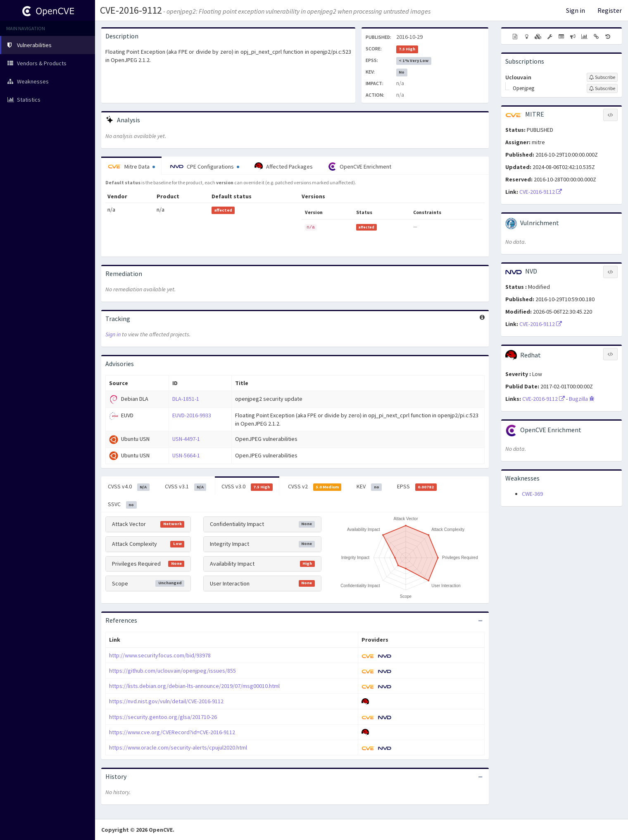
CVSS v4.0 (129, 487)
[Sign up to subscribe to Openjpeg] (602, 88)
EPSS (417, 487)
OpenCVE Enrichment (360, 167)
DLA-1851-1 (186, 399)
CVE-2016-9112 (131, 10)
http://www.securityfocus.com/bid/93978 (160, 655)
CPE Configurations (205, 167)
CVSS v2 (315, 487)
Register (610, 10)
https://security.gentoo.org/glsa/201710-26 (163, 717)
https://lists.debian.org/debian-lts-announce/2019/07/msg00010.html (194, 686)
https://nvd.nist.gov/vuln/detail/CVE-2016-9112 (166, 701)
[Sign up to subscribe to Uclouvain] (602, 77)
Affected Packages (284, 167)
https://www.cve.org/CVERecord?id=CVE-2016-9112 (172, 732)
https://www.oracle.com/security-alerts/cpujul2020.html (178, 747)
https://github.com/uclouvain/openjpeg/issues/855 (172, 671)
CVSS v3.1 (186, 487)
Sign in (576, 10)
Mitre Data (131, 167)
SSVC (122, 504)
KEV (369, 487)
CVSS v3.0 (247, 487)
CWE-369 (532, 494)
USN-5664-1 (186, 455)
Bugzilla (582, 399)
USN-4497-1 (186, 439)
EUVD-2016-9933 (192, 415)
